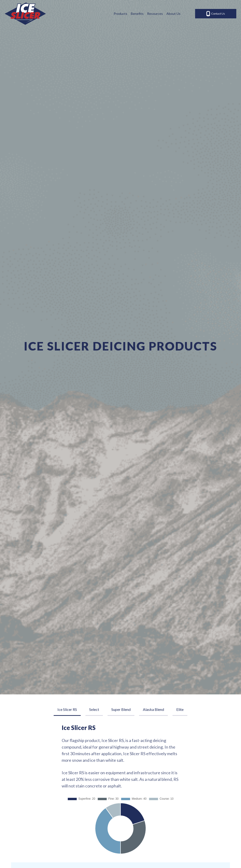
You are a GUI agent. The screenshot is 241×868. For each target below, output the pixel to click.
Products (120, 14)
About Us (173, 14)
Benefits (137, 14)
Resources (155, 14)
